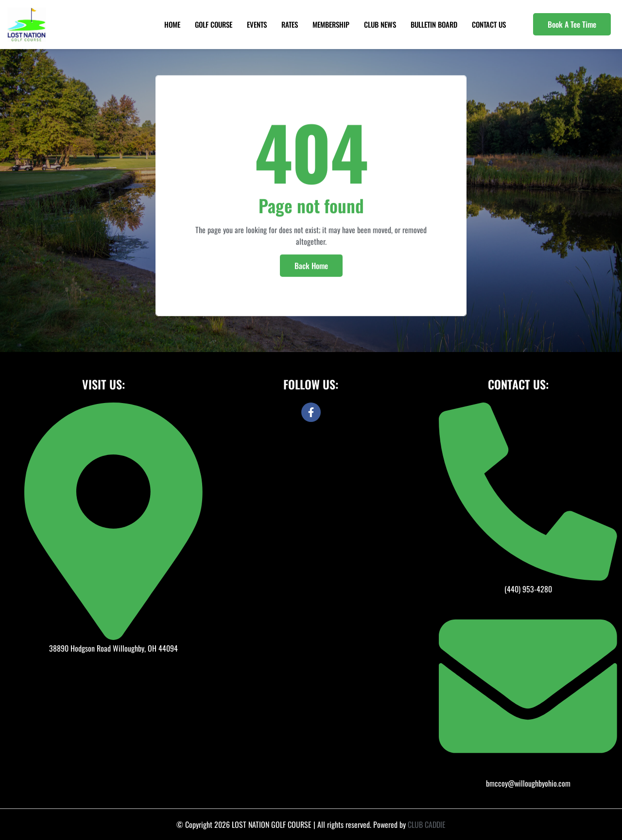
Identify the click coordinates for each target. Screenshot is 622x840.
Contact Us (489, 24)
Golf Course (214, 24)
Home (172, 24)
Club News (380, 24)
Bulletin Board (434, 24)
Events (257, 24)
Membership (331, 24)
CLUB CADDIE (427, 824)
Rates (290, 24)
